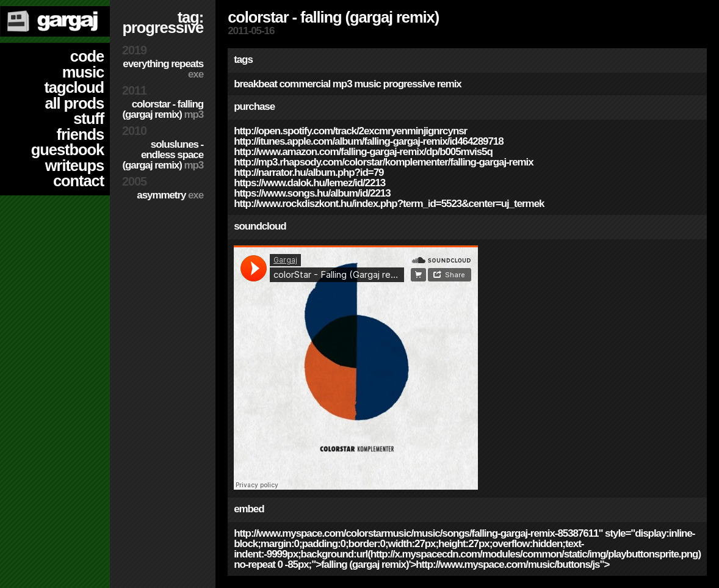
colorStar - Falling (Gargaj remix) (163, 109)
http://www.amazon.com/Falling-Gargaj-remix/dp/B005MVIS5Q (363, 152)
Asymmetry (170, 195)
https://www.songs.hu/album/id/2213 (312, 193)
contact (78, 181)
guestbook (67, 150)
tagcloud (74, 87)
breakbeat (255, 84)
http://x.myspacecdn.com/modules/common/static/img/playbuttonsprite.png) (536, 554)
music (83, 72)
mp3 (342, 84)
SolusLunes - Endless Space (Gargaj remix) (163, 155)
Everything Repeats (163, 69)
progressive (409, 84)
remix (449, 84)
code (87, 56)
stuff (89, 118)
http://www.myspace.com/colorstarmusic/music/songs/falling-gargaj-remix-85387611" (418, 533)
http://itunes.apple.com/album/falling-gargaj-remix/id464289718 (368, 141)
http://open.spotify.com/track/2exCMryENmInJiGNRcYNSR (350, 131)
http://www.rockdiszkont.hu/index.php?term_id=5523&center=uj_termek (389, 204)
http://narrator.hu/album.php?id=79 (309, 172)
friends (80, 134)
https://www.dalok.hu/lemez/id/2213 (309, 183)
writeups (74, 165)
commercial (305, 84)
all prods (74, 103)
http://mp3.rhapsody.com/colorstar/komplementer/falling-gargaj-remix (383, 162)
